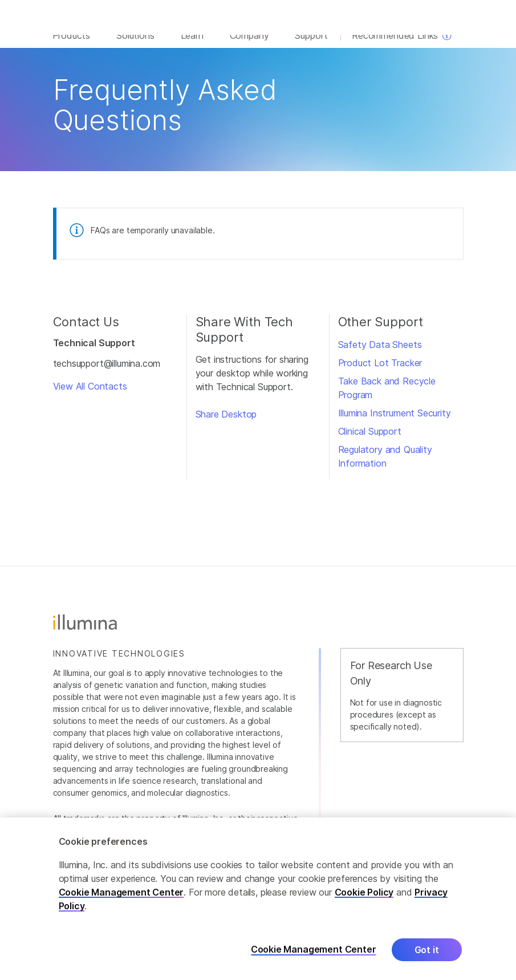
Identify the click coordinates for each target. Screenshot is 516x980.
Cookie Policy (364, 893)
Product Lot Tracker (380, 372)
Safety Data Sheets (380, 354)
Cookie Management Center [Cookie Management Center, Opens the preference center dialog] (314, 951)
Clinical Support (370, 440)
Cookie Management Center (121, 893)
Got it (427, 950)
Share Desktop (226, 424)
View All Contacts (90, 396)
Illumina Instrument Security (395, 422)
